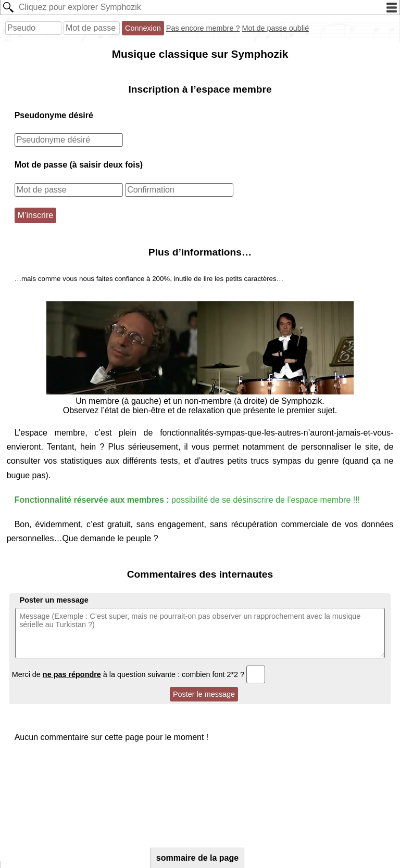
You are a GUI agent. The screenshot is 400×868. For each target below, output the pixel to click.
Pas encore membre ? (203, 28)
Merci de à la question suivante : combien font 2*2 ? (139, 674)
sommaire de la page (197, 858)
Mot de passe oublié (275, 28)
